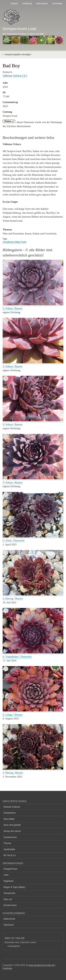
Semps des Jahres (12, 831)
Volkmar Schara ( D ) (15, 76)
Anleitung (27, 3)
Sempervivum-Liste (20, 29)
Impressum (9, 925)
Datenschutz (9, 919)
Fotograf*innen (10, 869)
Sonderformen (10, 837)
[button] (33, 304)
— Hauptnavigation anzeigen (16, 54)
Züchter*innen (10, 905)
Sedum (14, 3)
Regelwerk (9, 881)
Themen (7, 843)
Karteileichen (10, 813)
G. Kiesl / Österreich (14, 540)
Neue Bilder (9, 819)
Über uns (8, 899)
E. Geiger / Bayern (12, 715)
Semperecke (9, 893)
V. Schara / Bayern (12, 308)
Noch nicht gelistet (12, 825)
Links (6, 875)
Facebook (7, 968)
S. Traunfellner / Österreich (17, 657)
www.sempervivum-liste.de (42, 965)
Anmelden (57, 3)
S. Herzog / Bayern (13, 598)
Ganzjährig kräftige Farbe (15, 242)
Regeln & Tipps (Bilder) (14, 887)
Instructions (42, 3)
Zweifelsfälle (9, 849)
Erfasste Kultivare (12, 807)
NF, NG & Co (10, 855)
